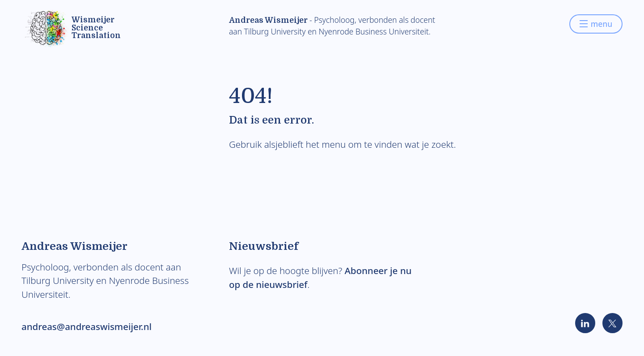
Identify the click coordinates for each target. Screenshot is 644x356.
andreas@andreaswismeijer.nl (87, 326)
